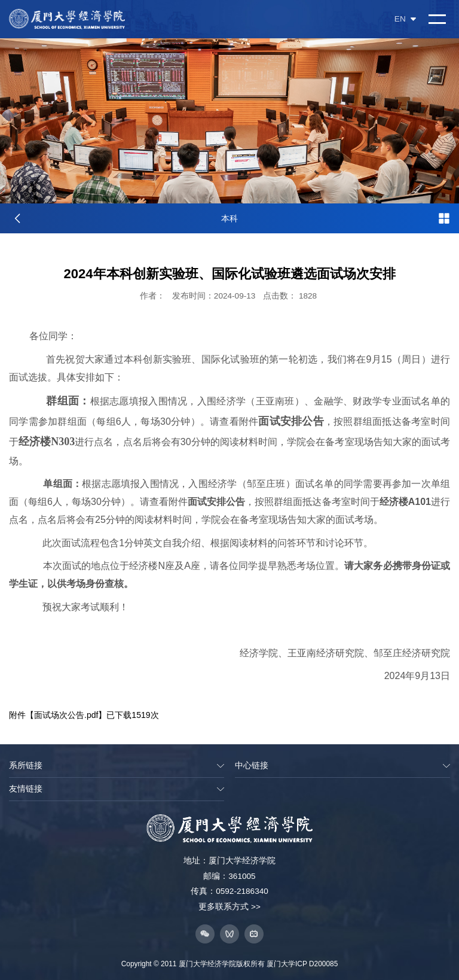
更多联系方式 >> (229, 907)
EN (405, 19)
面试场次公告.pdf (66, 715)
